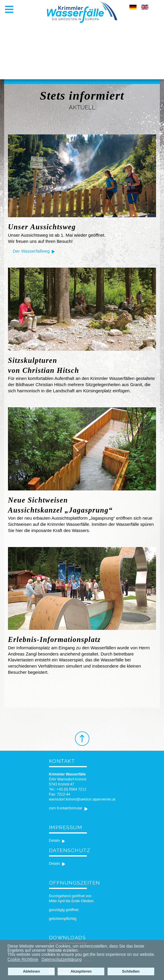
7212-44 (64, 794)
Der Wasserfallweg (31, 251)
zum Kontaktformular (66, 808)
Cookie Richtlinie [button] (23, 959)
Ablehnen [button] (31, 971)
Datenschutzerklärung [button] (61, 959)
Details (55, 841)
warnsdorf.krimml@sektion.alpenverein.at (82, 799)
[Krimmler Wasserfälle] (82, 12)
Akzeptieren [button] (81, 971)
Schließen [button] (131, 971)
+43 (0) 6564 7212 (71, 789)
